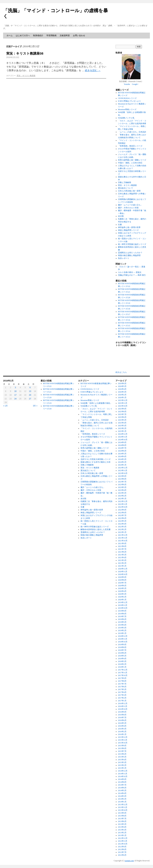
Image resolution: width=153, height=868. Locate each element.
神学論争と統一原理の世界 (129, 227)
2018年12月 (123, 636)
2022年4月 (122, 524)
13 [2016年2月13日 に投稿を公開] (30, 391)
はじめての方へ (23, 35)
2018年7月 (122, 650)
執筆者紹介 (38, 35)
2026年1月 (122, 398)
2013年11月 (123, 807)
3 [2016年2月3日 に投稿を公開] (15, 388)
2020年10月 (123, 574)
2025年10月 (123, 406)
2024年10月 (123, 440)
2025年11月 (123, 403)
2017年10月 (123, 675)
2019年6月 (122, 619)
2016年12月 (123, 703)
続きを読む (93, 70)
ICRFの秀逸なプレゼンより (130, 101)
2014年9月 (122, 779)
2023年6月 (122, 485)
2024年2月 (122, 462)
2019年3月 (122, 628)
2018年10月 (123, 642)
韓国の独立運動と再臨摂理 (129, 255)
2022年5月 (122, 521)
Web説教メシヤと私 (126, 118)
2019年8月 (122, 614)
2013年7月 (122, 819)
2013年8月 (122, 816)
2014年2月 (122, 799)
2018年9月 (122, 645)
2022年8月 (122, 513)
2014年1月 (122, 802)
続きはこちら (121, 372)
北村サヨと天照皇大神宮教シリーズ (96, 459)
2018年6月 (122, 653)
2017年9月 (122, 678)
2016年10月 (123, 709)
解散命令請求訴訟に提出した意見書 (96, 529)
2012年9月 (122, 847)
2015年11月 (123, 740)
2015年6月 (122, 754)
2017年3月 (122, 695)
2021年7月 (122, 549)
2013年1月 (122, 835)
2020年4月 (122, 591)
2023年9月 (122, 476)
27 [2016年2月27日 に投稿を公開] (30, 399)
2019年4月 (122, 625)
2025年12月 (123, 400)
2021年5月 (122, 555)
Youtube (127, 84)
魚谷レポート (124, 258)
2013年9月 (122, 813)
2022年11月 (123, 504)
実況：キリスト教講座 (26, 76)
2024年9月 (122, 442)
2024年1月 (122, 465)
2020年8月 (122, 580)
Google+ (135, 84)
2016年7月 (122, 718)
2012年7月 (122, 852)
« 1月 (6, 406)
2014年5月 (122, 790)
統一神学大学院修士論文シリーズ (132, 244)
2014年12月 (123, 771)
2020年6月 (122, 586)
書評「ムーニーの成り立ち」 (130, 205)
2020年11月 (123, 572)
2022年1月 (122, 532)
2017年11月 (123, 673)
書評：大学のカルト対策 (128, 208)
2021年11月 (123, 538)
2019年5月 (122, 622)
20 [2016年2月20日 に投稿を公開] (30, 395)
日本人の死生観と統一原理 (129, 191)
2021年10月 (123, 541)
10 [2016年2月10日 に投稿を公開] (15, 391)
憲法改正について (126, 188)
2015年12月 (123, 737)
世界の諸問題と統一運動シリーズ (132, 160)
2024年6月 (122, 451)
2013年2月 (122, 833)
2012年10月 (123, 844)
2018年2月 (122, 664)
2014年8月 (122, 782)
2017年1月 (122, 701)
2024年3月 (122, 459)
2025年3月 (122, 426)
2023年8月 (122, 479)
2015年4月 (122, 760)
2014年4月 (122, 793)
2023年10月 (123, 473)
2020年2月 (122, 597)
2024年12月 (123, 434)
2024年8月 (122, 445)
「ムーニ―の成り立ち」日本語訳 (132, 132)
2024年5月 (122, 454)
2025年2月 (122, 428)
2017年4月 (122, 692)
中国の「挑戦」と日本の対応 (130, 163)
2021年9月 (122, 543)
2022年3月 (122, 527)
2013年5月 (122, 824)
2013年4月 (122, 827)
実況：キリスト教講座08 (25, 53)
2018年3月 (122, 661)
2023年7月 (122, 482)
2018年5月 (122, 656)
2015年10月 (123, 743)
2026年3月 (122, 392)
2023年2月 (122, 496)
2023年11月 (123, 470)
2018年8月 (122, 647)
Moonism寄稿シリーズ (127, 109)
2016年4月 (122, 726)
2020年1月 (122, 600)
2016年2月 (122, 732)
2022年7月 (122, 515)
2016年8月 (122, 715)
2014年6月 (122, 788)
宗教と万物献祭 (125, 182)
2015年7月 (122, 751)
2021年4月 (122, 558)
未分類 (121, 216)
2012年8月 (122, 849)
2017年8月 (122, 681)
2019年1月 (122, 633)
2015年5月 (122, 757)
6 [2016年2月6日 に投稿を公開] (30, 388)
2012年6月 (122, 855)
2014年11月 (123, 774)
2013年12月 (123, 805)
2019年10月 (123, 608)
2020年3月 (122, 594)
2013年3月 (122, 830)
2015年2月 (122, 765)
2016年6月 (122, 720)
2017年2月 (122, 698)
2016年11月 (123, 706)
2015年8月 (122, 748)
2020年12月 (123, 569)
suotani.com (129, 861)
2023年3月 (122, 493)
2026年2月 (122, 395)
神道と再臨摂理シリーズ (128, 230)
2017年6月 (122, 687)
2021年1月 (122, 566)
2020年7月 (122, 583)
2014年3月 (122, 796)
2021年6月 (122, 552)
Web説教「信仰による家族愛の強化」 (96, 403)
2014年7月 (122, 785)
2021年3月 (122, 560)
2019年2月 (122, 630)
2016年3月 (122, 729)
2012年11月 (123, 841)
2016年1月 (122, 734)
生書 (120, 225)
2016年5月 (122, 723)
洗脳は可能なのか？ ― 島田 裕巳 (132, 275)
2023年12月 (123, 468)
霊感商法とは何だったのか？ (130, 253)
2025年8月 (122, 412)
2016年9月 (122, 712)
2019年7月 (122, 616)
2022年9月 (122, 510)
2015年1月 (122, 768)
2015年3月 (122, 762)
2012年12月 (123, 838)
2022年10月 (123, 507)
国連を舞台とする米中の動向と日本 (96, 462)
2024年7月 (122, 448)
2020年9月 (122, 577)
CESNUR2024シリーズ (127, 98)
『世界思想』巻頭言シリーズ (130, 146)
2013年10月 (123, 810)
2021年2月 (122, 563)
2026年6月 (122, 383)
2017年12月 (123, 670)
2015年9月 (122, 746)
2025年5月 (122, 420)
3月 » (35, 406)
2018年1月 (122, 667)
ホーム (10, 35)
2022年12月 (123, 501)
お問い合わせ (79, 35)
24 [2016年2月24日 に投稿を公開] (15, 399)
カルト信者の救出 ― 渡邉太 (130, 272)
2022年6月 (122, 518)
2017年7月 (122, 684)
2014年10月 (123, 776)
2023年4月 (122, 490)
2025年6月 (122, 417)
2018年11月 (123, 639)
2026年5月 (122, 386)
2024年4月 (122, 456)
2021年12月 (123, 535)
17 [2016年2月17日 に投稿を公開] (15, 395)
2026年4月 (122, 389)
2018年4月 (122, 659)
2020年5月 (122, 588)
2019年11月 (123, 605)
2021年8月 (122, 546)
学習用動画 (51, 35)
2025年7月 (122, 414)
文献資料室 (65, 35)
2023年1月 (122, 499)
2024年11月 (123, 437)
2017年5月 (122, 689)
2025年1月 (122, 431)
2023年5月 (122, 487)
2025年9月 (122, 409)
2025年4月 (122, 423)
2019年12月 (123, 602)
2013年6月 (122, 821)
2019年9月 (122, 611)
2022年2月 (122, 529)
